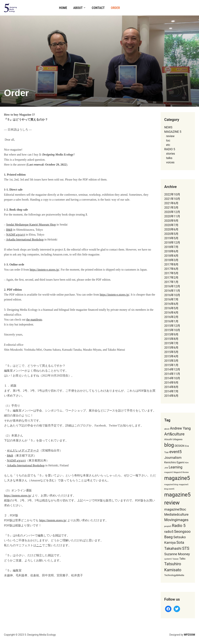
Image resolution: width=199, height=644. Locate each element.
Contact (98, 8)
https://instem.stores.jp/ (18, 495)
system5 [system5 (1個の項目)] (168, 559)
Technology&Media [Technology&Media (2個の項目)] (174, 575)
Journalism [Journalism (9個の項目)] (173, 458)
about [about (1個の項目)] (167, 429)
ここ (39, 545)
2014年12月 (172, 369)
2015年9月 (171, 334)
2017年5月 (171, 273)
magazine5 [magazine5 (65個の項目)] (177, 478)
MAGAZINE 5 (173, 132)
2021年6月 (171, 203)
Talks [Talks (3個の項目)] (182, 559)
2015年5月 (171, 352)
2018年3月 (171, 260)
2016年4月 (171, 313)
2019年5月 (171, 238)
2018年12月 (172, 243)
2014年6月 (171, 396)
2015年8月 (171, 339)
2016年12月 (172, 286)
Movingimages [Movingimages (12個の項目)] (176, 520)
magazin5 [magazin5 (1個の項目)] (169, 472)
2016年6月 (171, 304)
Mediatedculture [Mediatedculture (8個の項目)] (176, 514)
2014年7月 (171, 391)
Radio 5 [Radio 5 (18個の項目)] (179, 525)
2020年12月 (172, 212)
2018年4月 (171, 256)
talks (169, 158)
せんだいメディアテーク (23, 450)
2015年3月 (171, 361)
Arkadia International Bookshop (25, 239)
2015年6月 (171, 348)
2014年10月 (172, 378)
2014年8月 (171, 387)
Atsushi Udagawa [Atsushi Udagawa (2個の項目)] (173, 439)
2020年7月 (171, 225)
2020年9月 (171, 221)
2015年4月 (171, 356)
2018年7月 (171, 247)
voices (170, 162)
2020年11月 (172, 216)
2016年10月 (172, 295)
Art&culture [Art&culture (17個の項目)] (174, 434)
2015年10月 (172, 330)
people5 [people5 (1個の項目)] (168, 526)
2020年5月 (171, 234)
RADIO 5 (170, 149)
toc (168, 140)
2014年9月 (171, 383)
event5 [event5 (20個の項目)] (175, 452)
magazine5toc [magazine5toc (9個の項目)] (175, 509)
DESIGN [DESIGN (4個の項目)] (179, 446)
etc (168, 145)
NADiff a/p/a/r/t (16, 235)
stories (171, 154)
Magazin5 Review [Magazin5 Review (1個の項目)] (181, 472)
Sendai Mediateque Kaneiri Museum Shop (31, 225)
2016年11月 (172, 291)
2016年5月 (171, 308)
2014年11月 (172, 374)
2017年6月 (171, 269)
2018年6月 (171, 251)
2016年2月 (171, 317)
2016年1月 (171, 321)
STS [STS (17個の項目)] (186, 548)
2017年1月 (171, 282)
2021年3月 (171, 208)
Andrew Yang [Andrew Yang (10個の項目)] (180, 428)
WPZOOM (189, 635)
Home (63, 8)
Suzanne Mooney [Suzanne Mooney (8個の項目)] (177, 554)
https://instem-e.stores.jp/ (45, 270)
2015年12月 (172, 326)
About (78, 8)
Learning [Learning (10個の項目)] (176, 467)
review (170, 136)
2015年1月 (171, 365)
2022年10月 (172, 194)
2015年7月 (171, 343)
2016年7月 (171, 299)
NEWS (168, 127)
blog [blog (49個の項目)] (169, 445)
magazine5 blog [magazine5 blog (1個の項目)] (171, 485)
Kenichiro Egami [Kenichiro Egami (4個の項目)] (174, 462)
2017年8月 (171, 264)
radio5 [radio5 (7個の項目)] (169, 532)
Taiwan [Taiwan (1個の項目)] (175, 559)
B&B (9, 230)
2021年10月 (172, 199)
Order (115, 8)
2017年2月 (171, 278)
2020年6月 (171, 229)
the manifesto (34, 320)
